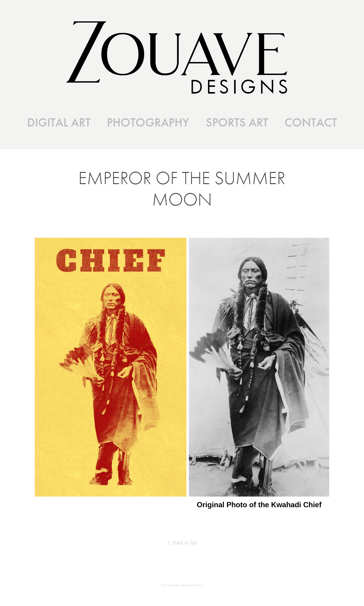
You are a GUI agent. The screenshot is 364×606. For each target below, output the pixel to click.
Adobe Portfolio (191, 585)
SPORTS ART (237, 123)
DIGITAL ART (59, 123)
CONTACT (311, 123)
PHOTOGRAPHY (148, 123)
